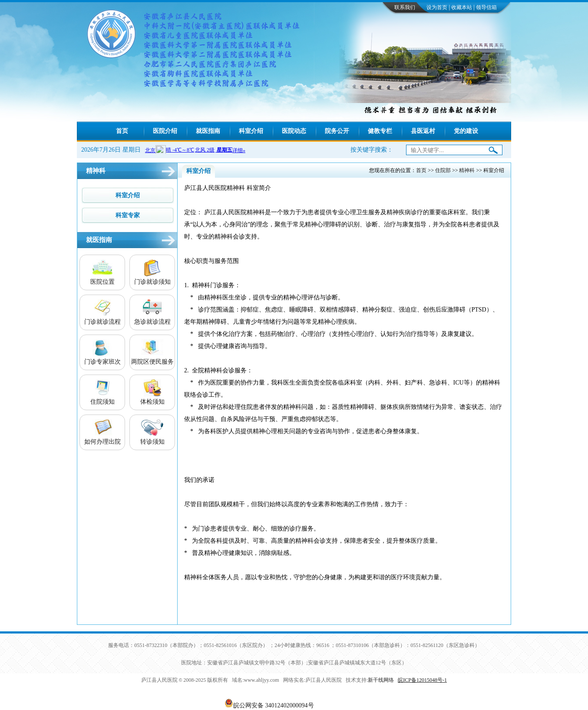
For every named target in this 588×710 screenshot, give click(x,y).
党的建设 (466, 131)
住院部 (443, 170)
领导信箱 (486, 7)
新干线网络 (381, 680)
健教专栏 (380, 131)
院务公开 (337, 131)
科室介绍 (251, 131)
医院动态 (294, 131)
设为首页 (437, 7)
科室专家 (128, 215)
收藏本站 (462, 7)
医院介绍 (165, 131)
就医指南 (208, 131)
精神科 (467, 170)
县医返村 (423, 131)
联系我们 (405, 7)
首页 (122, 131)
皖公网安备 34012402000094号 (274, 705)
